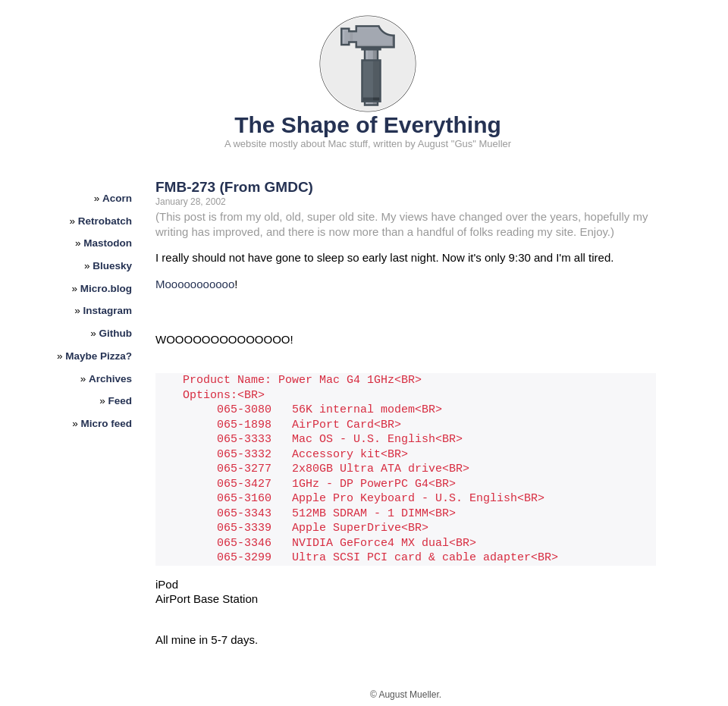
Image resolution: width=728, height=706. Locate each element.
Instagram (108, 311)
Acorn (117, 198)
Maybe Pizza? (99, 356)
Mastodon (108, 243)
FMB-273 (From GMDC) (234, 187)
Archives (110, 379)
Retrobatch (105, 221)
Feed (121, 401)
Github (116, 333)
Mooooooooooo (195, 284)
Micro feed (107, 424)
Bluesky (112, 266)
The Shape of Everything (368, 125)
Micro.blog (106, 289)
